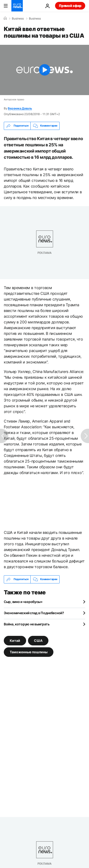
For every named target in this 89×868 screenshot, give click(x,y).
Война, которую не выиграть (27, 624)
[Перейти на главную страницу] (17, 6)
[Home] (5, 18)
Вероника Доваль (20, 108)
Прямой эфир (70, 6)
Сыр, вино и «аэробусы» (23, 602)
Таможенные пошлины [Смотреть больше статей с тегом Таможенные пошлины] (29, 652)
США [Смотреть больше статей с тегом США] (38, 640)
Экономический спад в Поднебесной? (34, 613)
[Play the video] (44, 70)
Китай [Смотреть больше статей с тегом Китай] (15, 640)
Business (18, 19)
